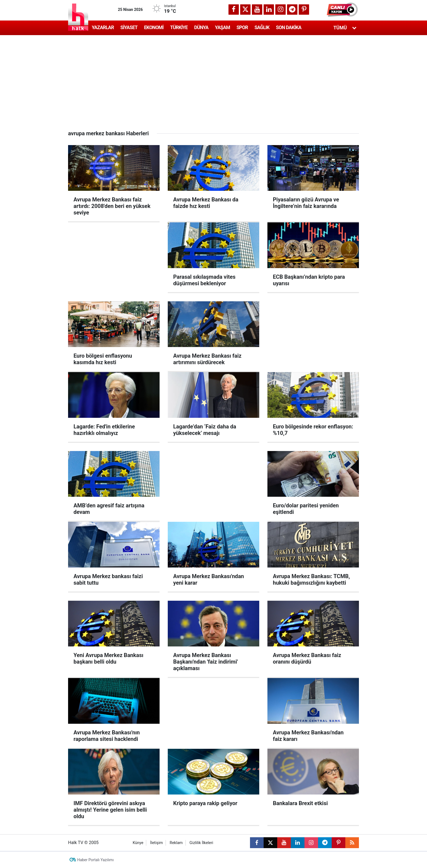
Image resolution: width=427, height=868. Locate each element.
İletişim (156, 843)
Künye (138, 843)
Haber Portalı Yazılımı (96, 860)
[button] (343, 10)
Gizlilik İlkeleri (201, 843)
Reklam (176, 843)
